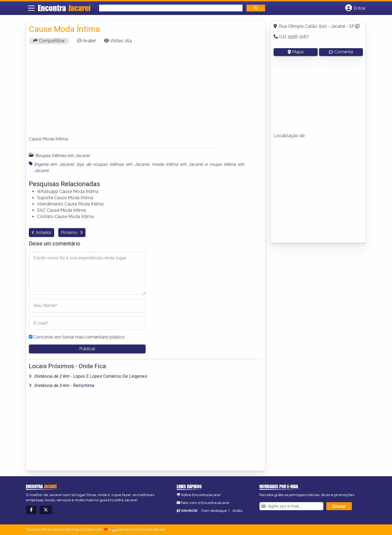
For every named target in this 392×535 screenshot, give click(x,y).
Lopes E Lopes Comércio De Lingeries (110, 376)
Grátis (237, 511)
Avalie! (89, 41)
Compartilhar (49, 41)
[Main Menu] (31, 8)
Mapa (296, 52)
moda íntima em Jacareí (177, 164)
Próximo (70, 233)
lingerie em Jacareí (54, 164)
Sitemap (72, 529)
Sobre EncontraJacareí (201, 495)
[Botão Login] (355, 8)
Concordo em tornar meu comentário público (79, 337)
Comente (341, 52)
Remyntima (84, 385)
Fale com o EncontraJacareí (205, 503)
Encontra (64, 8)
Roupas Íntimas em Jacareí (62, 156)
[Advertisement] (146, 93)
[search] (170, 8)
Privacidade (52, 529)
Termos (33, 529)
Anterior (44, 233)
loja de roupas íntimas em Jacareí (113, 164)
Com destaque (214, 511)
